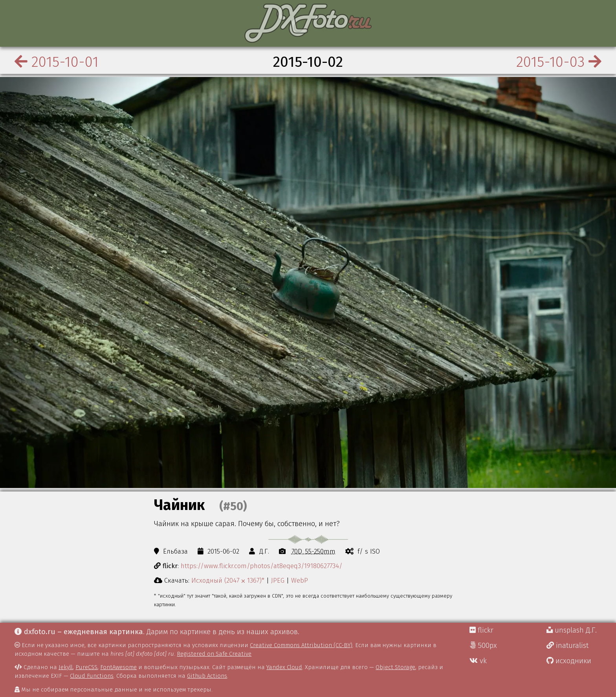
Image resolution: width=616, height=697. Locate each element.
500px (483, 646)
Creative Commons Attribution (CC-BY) (301, 645)
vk (478, 661)
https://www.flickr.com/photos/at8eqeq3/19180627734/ (262, 566)
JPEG (278, 580)
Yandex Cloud (284, 667)
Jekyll (66, 667)
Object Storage (395, 667)
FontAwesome (118, 667)
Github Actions (207, 676)
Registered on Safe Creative (214, 654)
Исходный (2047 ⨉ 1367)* (228, 580)
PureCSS (86, 667)
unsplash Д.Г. (572, 630)
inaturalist (567, 646)
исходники (569, 661)
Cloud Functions (92, 676)
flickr (481, 630)
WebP (300, 580)
